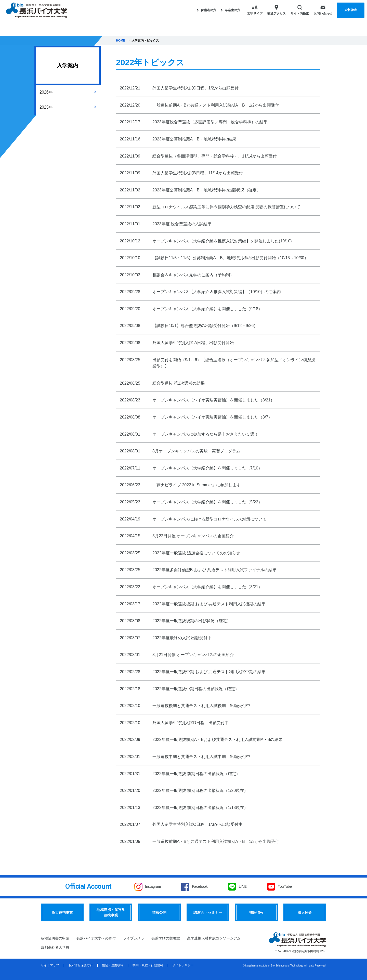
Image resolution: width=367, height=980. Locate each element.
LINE (243, 886)
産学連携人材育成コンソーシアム (214, 938)
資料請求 (351, 10)
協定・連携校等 (113, 965)
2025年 (46, 107)
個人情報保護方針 (81, 965)
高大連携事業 (62, 912)
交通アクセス (277, 10)
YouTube (285, 886)
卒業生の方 (231, 10)
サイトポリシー (183, 965)
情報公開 (159, 912)
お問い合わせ (323, 10)
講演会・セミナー (208, 912)
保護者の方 (207, 10)
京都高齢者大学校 (55, 947)
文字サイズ (255, 10)
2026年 (46, 92)
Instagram (153, 886)
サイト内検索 (300, 10)
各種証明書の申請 (55, 938)
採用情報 (256, 912)
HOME (121, 41)
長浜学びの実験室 (166, 938)
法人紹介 (305, 912)
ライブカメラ (134, 938)
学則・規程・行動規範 (148, 965)
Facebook (200, 886)
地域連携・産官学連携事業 (111, 912)
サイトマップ (50, 965)
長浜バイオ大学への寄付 (96, 938)
